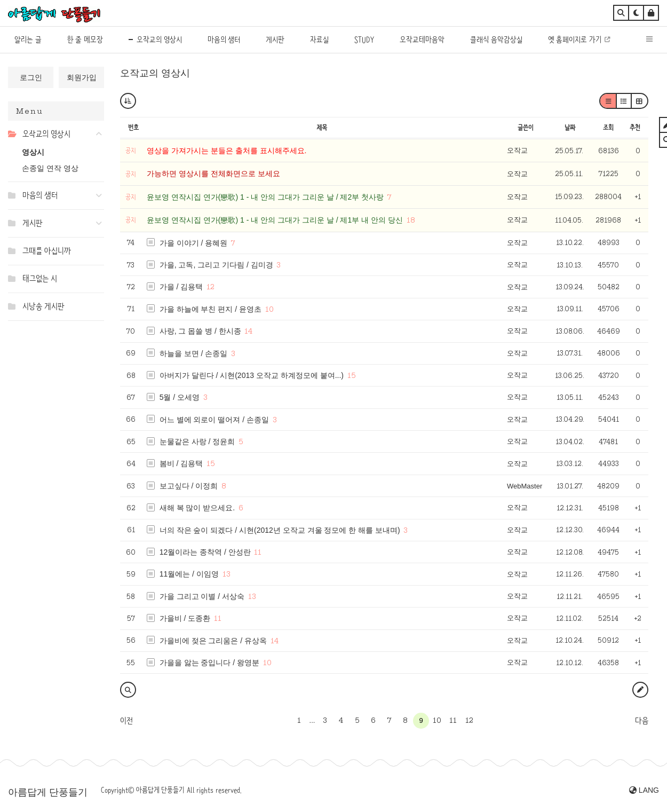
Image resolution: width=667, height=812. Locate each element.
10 (269, 309)
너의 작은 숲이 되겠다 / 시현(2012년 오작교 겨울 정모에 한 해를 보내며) (280, 530)
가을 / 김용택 (181, 287)
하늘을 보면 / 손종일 (194, 353)
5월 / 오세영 (180, 397)
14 (248, 331)
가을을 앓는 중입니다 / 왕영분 (209, 663)
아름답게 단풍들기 (48, 792)
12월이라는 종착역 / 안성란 (205, 552)
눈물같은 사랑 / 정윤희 (197, 442)
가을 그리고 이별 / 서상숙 (202, 596)
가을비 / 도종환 (185, 618)
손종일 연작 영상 (50, 168)
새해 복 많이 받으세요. (197, 508)
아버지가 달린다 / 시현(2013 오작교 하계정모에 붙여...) (252, 375)
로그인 (31, 77)
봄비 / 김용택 (181, 463)
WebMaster (525, 486)
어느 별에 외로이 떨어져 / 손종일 (214, 420)
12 (211, 287)
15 (352, 375)
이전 (126, 721)
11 (258, 552)
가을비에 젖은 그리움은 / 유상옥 (213, 641)
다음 (642, 721)
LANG (644, 790)
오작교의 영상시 (155, 73)
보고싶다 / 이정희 (189, 486)
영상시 (33, 152)
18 (411, 220)
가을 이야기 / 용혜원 (194, 243)
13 (227, 574)
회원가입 (82, 77)
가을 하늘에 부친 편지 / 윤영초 (211, 309)
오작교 (517, 150)
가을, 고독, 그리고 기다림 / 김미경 (216, 265)
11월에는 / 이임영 (189, 574)
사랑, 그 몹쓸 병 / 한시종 (200, 331)
